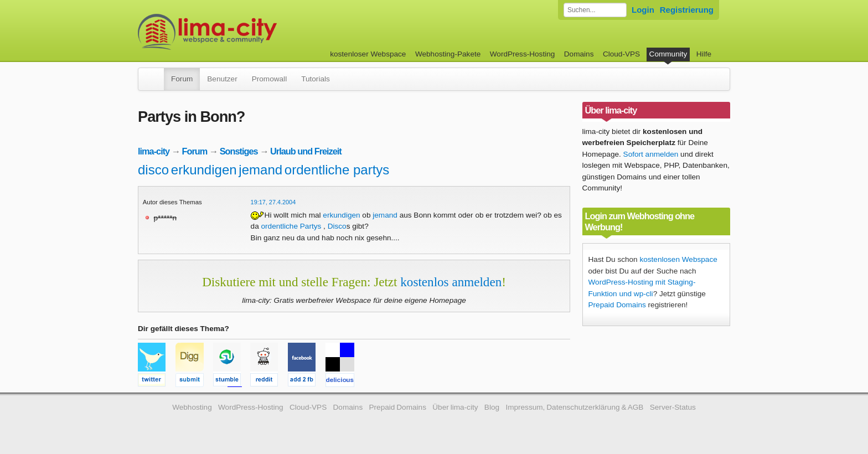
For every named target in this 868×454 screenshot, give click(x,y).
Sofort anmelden (651, 154)
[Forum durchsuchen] (595, 10)
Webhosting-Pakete (448, 54)
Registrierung (687, 10)
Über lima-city (455, 407)
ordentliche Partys (291, 226)
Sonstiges (239, 151)
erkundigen (204, 170)
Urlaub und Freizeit (306, 151)
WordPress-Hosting (523, 54)
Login (643, 10)
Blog (492, 407)
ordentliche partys (337, 170)
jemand (260, 170)
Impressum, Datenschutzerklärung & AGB (574, 407)
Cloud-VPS (621, 54)
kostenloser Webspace (368, 54)
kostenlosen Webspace (678, 259)
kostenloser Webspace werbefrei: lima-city (249, 32)
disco (153, 170)
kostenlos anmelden (451, 282)
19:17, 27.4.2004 (273, 202)
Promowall (269, 79)
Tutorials (316, 79)
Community (668, 54)
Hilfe (704, 54)
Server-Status (673, 407)
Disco (337, 226)
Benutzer (222, 79)
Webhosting (192, 407)
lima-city (154, 151)
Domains (579, 54)
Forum (182, 79)
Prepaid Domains (617, 305)
